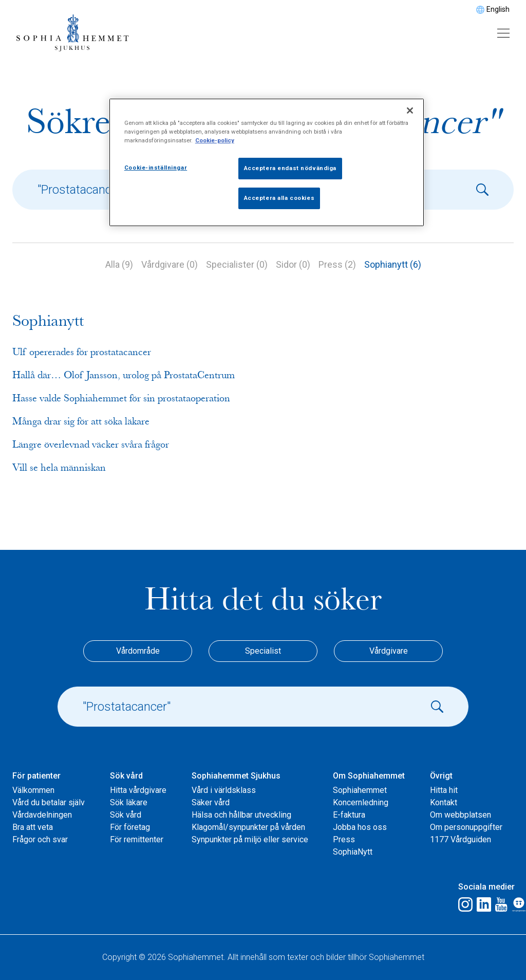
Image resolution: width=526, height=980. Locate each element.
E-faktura (349, 815)
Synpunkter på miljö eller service (250, 839)
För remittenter (137, 839)
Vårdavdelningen (42, 815)
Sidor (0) (293, 264)
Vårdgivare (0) (170, 264)
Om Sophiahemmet (369, 776)
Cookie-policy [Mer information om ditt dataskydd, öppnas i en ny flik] (215, 140)
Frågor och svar (40, 839)
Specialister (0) (237, 264)
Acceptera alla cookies (279, 198)
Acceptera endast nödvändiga (290, 168)
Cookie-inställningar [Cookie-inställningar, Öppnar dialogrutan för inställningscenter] (156, 168)
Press (344, 839)
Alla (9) (119, 264)
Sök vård (126, 776)
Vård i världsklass (224, 790)
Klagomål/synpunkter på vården (248, 827)
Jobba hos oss (360, 827)
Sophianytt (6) (393, 264)
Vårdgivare (389, 651)
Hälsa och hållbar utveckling (241, 815)
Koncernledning (361, 802)
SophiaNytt (353, 852)
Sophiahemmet (360, 790)
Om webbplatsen (461, 815)
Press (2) (337, 264)
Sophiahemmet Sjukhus (236, 776)
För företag (130, 827)
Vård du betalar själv (49, 802)
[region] (267, 162)
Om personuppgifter (466, 827)
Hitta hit (444, 790)
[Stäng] (410, 110)
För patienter (36, 776)
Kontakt (444, 802)
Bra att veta (33, 827)
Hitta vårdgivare (138, 790)
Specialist (263, 651)
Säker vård (211, 802)
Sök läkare (129, 802)
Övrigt (441, 776)
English (498, 9)
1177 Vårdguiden (461, 839)
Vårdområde (138, 651)
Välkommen (33, 790)
